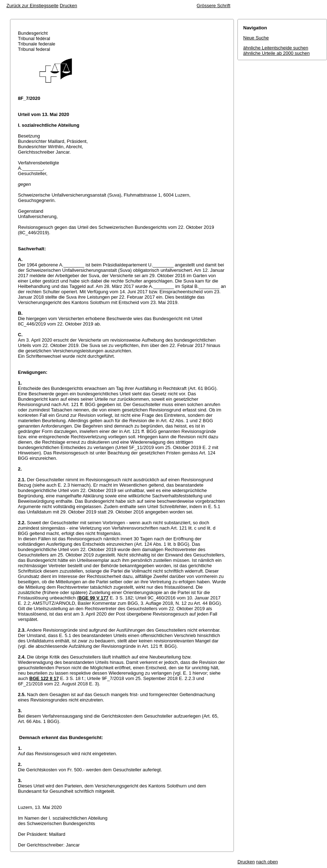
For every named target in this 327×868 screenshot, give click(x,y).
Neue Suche (256, 38)
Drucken (68, 6)
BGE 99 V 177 (93, 598)
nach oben (267, 862)
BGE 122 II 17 (44, 678)
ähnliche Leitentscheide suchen (276, 48)
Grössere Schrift (213, 6)
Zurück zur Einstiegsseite (32, 6)
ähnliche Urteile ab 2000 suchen (276, 53)
